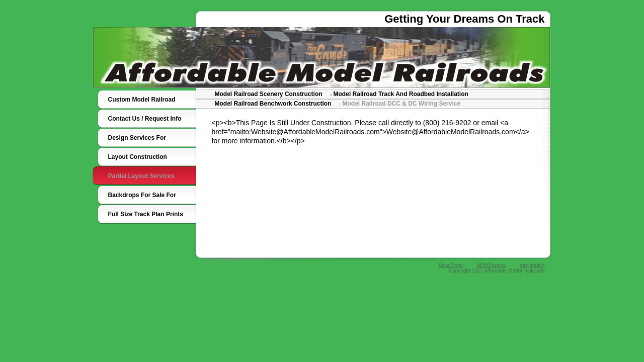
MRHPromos (491, 265)
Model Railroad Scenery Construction (269, 94)
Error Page (451, 265)
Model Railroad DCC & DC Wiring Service (402, 104)
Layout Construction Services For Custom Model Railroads (148, 160)
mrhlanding (532, 265)
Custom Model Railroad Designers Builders (142, 103)
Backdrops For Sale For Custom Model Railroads (144, 198)
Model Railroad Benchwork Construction (273, 104)
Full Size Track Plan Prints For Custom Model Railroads (146, 217)
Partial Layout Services (141, 176)
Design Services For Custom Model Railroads (144, 141)
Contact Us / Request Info (145, 119)
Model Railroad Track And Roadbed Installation (401, 94)
